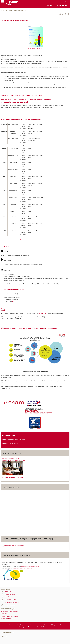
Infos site (43, 625)
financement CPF (42, 313)
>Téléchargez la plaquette (35, 48)
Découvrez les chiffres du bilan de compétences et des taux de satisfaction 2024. (21, 239)
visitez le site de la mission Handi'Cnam (23, 568)
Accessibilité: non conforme (44, 627)
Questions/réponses (33, 625)
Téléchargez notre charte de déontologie (13, 546)
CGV (60, 625)
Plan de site (31, 627)
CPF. (14, 301)
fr (66, 2)
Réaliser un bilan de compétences (16, 11)
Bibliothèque (22, 627)
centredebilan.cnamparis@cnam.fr (15, 102)
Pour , (13, 477)
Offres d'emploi (20, 625)
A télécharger (52, 625)
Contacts (11, 625)
